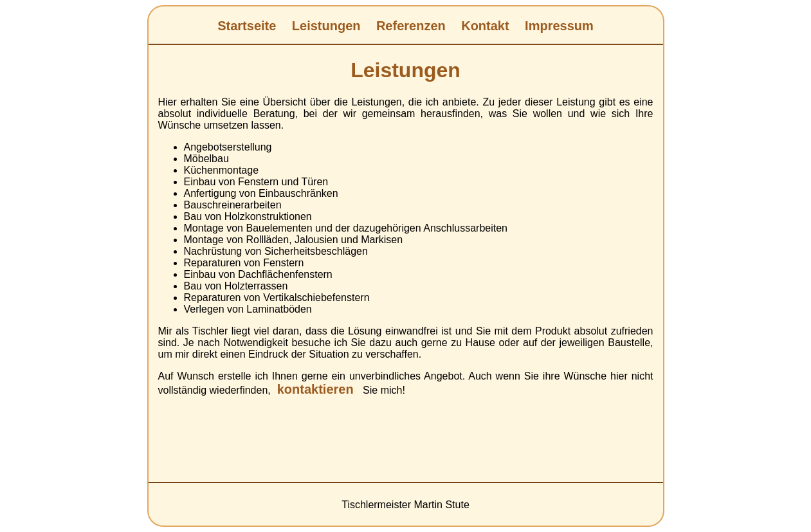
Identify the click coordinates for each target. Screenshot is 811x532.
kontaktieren (315, 389)
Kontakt (485, 26)
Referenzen (411, 26)
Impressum (559, 26)
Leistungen (326, 26)
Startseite (247, 26)
